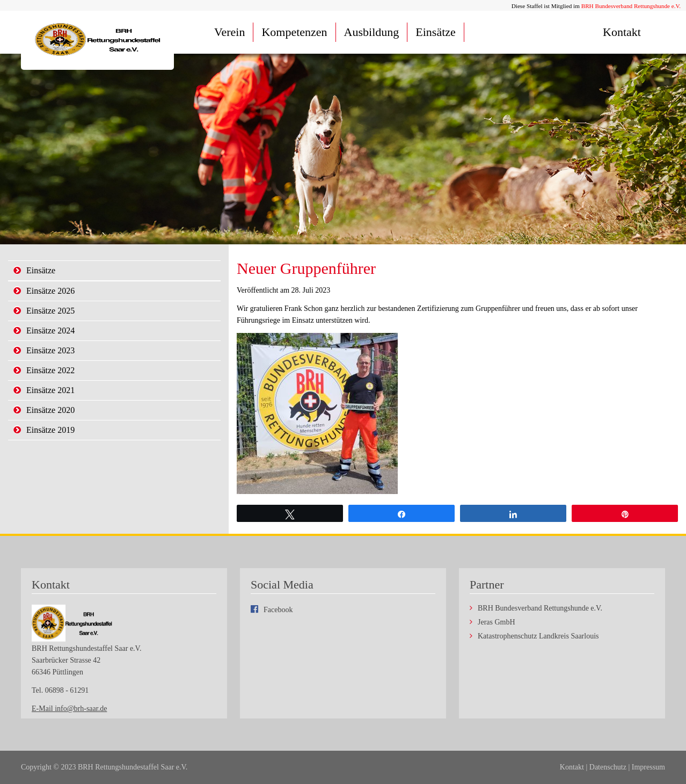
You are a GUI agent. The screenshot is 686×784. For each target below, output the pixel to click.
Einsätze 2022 (50, 370)
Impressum (648, 767)
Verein (229, 32)
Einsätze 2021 (50, 390)
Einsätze (436, 32)
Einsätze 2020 (50, 410)
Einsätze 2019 (50, 430)
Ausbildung (372, 32)
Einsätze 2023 (50, 350)
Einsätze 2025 (50, 311)
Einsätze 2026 (50, 291)
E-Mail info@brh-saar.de (69, 709)
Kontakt (622, 32)
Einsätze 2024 (50, 331)
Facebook (278, 610)
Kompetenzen (294, 32)
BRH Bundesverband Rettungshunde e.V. (631, 6)
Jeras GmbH (497, 622)
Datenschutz (608, 767)
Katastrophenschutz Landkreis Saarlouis (538, 636)
